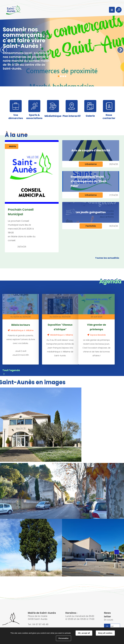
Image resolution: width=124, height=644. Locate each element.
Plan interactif (72, 116)
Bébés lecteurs (21, 325)
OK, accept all (84, 633)
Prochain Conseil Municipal (21, 212)
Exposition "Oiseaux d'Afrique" (60, 327)
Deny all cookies (105, 633)
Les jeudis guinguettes (91, 212)
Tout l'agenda (11, 370)
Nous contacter (109, 117)
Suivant (120, 50)
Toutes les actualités (107, 258)
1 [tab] (59, 76)
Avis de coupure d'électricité (91, 150)
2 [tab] (61, 76)
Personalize (63, 638)
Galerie (90, 116)
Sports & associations (34, 117)
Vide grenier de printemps (97, 327)
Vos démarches (16, 117)
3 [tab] (63, 76)
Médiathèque (53, 116)
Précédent (4, 50)
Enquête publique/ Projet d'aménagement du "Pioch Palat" (89, 181)
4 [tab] (65, 76)
